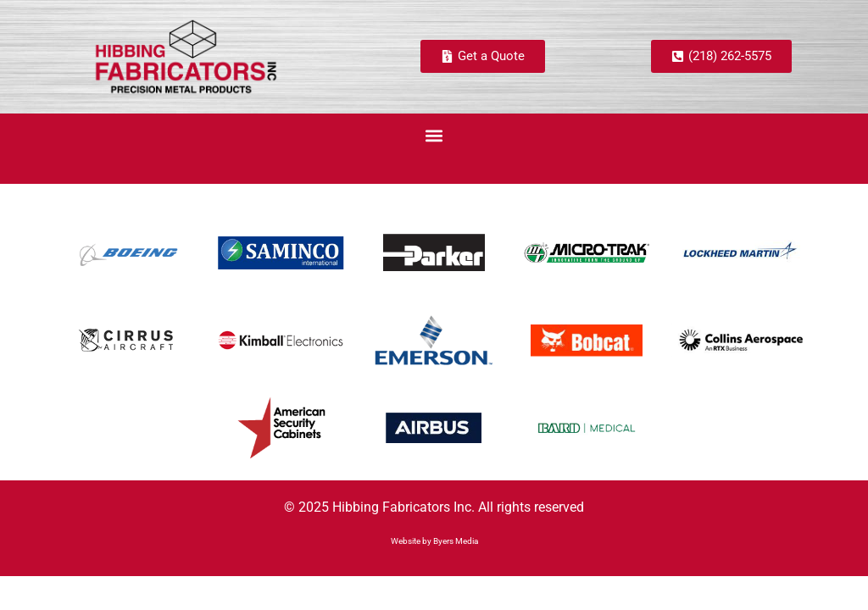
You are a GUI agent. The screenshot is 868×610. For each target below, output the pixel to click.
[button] (434, 136)
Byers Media (456, 541)
